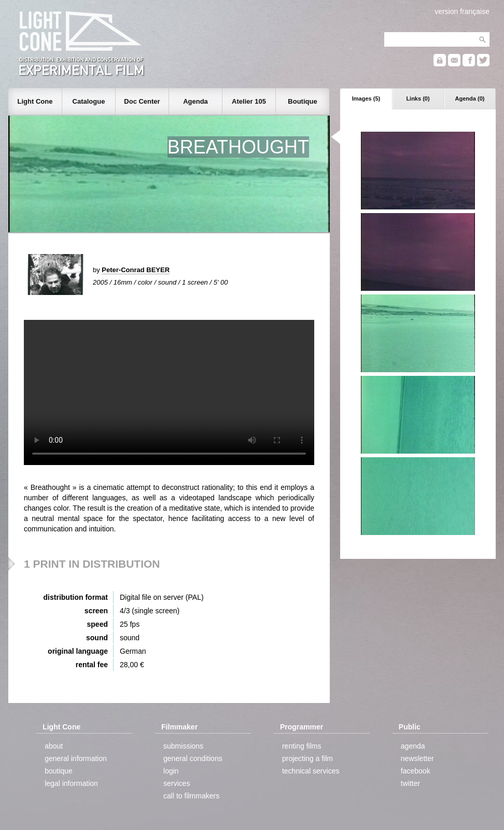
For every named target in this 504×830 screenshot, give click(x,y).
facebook (416, 771)
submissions (183, 746)
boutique (59, 771)
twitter (410, 783)
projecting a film (307, 758)
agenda (413, 746)
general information (76, 758)
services (177, 783)
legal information (71, 783)
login (171, 771)
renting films (302, 746)
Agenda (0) (470, 99)
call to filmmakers (191, 796)
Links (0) (418, 99)
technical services (311, 771)
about (54, 746)
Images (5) (366, 99)
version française (462, 11)
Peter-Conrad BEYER (136, 270)
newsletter (417, 758)
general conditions (193, 758)
